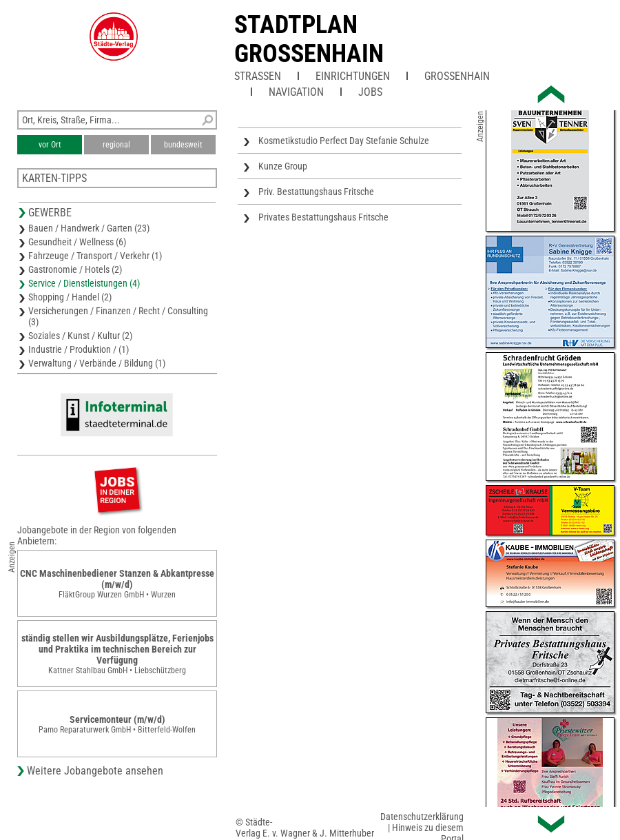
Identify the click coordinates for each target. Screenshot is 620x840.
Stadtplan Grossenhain (309, 39)
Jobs (370, 92)
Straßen (258, 76)
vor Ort (50, 145)
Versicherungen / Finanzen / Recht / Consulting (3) (118, 316)
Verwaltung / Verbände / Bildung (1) (97, 363)
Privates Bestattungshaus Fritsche (323, 217)
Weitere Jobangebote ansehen (95, 771)
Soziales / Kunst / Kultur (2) (80, 336)
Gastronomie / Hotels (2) (75, 269)
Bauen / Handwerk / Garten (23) (89, 228)
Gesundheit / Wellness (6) (77, 242)
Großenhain (457, 76)
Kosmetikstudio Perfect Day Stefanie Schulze (344, 141)
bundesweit (183, 145)
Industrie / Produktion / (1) (79, 349)
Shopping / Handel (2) (70, 297)
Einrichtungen (353, 76)
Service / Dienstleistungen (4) (84, 283)
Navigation (296, 92)
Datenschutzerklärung (422, 817)
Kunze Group (283, 166)
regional (116, 145)
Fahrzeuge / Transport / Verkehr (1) (95, 256)
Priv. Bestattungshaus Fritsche (316, 192)
